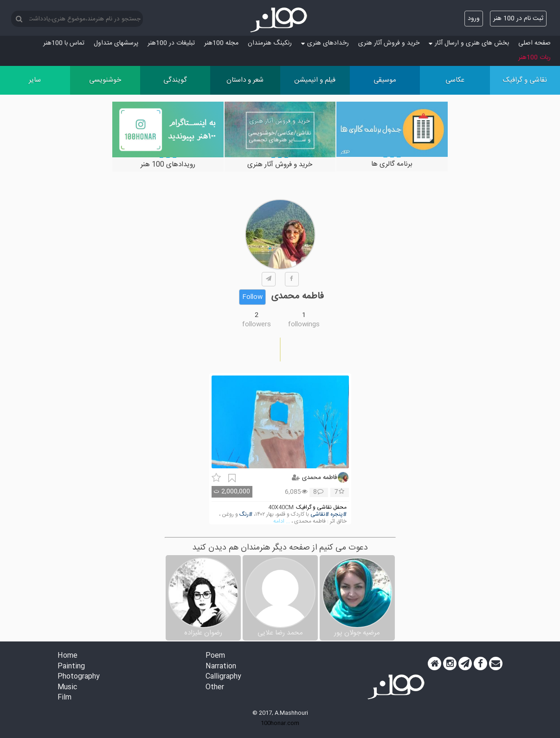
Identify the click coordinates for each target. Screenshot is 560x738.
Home (68, 656)
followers (257, 324)
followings (304, 324)
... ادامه (282, 521)
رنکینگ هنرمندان (270, 43)
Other (215, 688)
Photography (79, 677)
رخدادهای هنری (325, 43)
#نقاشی (320, 515)
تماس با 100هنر (64, 43)
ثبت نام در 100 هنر (518, 19)
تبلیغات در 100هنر (171, 43)
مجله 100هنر (221, 43)
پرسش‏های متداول (116, 43)
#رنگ (246, 515)
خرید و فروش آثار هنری (389, 43)
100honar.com (280, 723)
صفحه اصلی (534, 43)
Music (67, 688)
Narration (221, 667)
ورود (474, 19)
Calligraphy (223, 677)
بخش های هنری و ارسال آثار (469, 43)
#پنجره (338, 515)
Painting (71, 667)
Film (64, 698)
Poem (215, 656)
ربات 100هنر (534, 58)
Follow (252, 297)
